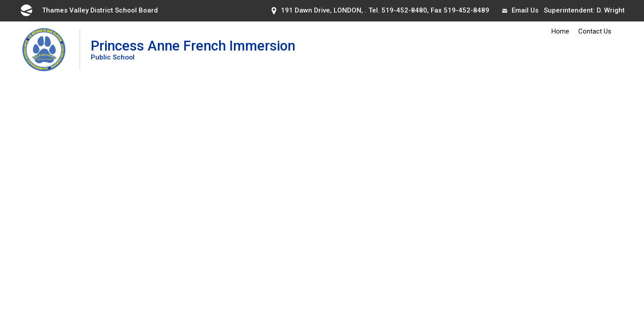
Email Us (520, 10)
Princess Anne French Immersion (193, 49)
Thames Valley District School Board (89, 10)
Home (560, 31)
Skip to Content (0, 0)
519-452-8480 (404, 10)
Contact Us (595, 31)
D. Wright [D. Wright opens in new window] (611, 10)
